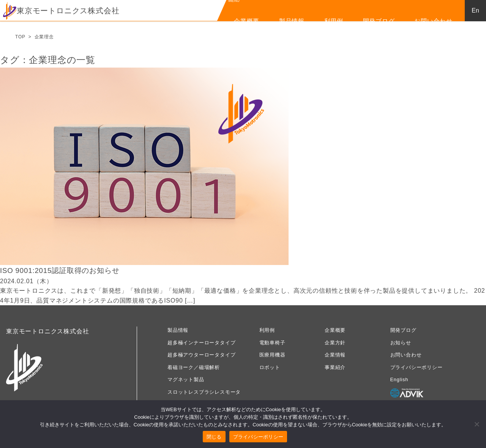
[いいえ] (477, 424)
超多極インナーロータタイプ (201, 343)
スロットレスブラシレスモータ (204, 392)
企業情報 (335, 355)
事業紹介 (335, 367)
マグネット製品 (186, 379)
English (399, 379)
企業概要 (247, 21)
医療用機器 (272, 355)
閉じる (214, 437)
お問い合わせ (433, 21)
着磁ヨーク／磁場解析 (194, 367)
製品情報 (292, 21)
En (475, 10)
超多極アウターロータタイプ (201, 355)
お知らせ (401, 343)
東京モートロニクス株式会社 (61, 11)
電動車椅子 (272, 343)
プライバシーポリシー (417, 367)
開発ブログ (379, 21)
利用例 (334, 21)
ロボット (270, 367)
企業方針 (335, 343)
